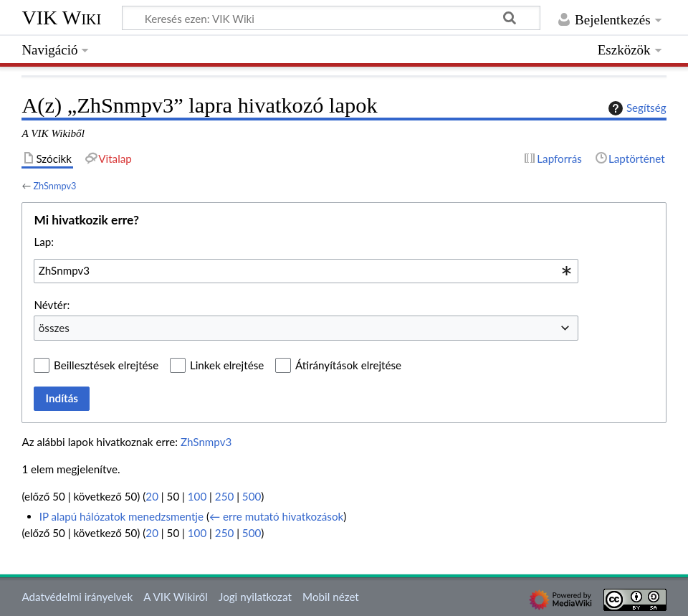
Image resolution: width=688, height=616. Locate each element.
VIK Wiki (61, 18)
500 (252, 496)
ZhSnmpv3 (54, 186)
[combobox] (306, 271)
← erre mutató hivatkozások (276, 516)
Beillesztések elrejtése (106, 365)
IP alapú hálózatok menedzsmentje (121, 516)
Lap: (44, 242)
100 (197, 496)
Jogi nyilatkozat (255, 597)
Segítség (636, 108)
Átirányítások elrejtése (348, 365)
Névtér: (52, 305)
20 (152, 496)
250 (224, 496)
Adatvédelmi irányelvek (77, 597)
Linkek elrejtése (227, 365)
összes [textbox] (54, 328)
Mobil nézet (331, 597)
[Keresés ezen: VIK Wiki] (331, 18)
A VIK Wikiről (175, 597)
